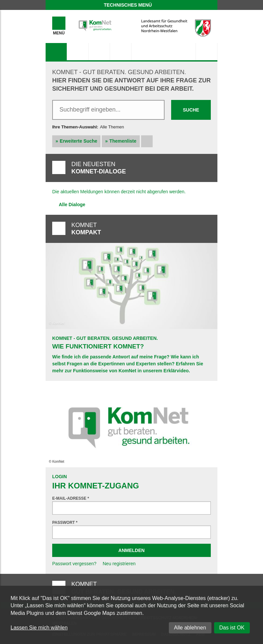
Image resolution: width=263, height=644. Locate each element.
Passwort (65, 523)
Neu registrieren (119, 564)
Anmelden (131, 550)
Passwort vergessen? (74, 564)
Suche (191, 110)
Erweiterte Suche (79, 141)
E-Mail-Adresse (71, 498)
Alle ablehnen (190, 628)
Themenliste (123, 141)
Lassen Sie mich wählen (39, 628)
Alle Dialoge (72, 205)
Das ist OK (232, 628)
